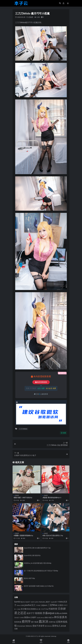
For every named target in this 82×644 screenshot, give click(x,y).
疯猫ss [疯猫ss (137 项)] (27, 617)
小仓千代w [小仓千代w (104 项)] (44, 609)
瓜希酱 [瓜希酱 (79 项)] (22, 618)
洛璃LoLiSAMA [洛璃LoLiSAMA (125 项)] (61, 613)
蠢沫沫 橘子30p (29, 578)
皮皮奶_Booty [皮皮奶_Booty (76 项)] (41, 618)
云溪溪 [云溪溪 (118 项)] (60, 605)
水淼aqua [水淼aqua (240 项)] (48, 613)
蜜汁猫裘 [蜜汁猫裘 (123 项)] (35, 622)
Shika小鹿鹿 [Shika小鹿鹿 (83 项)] (20, 605)
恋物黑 (31, 17)
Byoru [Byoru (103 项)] (23, 602)
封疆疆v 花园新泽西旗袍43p (23, 535)
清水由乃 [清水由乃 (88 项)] (17, 618)
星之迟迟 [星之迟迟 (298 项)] (20, 613)
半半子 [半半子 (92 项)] (65, 605)
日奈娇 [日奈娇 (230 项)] (62, 609)
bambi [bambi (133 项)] (17, 602)
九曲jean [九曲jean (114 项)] (44, 605)
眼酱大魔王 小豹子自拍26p (23, 498)
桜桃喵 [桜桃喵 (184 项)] (39, 613)
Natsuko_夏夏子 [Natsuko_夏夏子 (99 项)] (45, 602)
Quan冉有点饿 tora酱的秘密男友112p (37, 548)
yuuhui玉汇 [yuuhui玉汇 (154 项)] (30, 605)
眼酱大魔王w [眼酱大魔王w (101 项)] (49, 617)
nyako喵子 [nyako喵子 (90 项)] (54, 602)
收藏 (63, 433)
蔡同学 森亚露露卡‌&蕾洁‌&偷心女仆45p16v (39, 586)
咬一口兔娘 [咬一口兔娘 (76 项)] (17, 609)
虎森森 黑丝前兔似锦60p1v (52, 498)
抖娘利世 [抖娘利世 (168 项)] (53, 609)
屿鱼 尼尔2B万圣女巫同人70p (53, 535)
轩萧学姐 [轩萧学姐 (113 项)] (52, 622)
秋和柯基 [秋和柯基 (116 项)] (18, 622)
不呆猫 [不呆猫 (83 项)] (38, 605)
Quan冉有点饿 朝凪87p (32, 555)
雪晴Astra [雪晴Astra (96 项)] (29, 626)
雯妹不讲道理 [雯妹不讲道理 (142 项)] (38, 626)
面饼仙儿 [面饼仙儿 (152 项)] (56, 626)
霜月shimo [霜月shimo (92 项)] (48, 626)
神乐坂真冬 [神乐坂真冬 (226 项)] (61, 617)
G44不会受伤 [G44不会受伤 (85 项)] (35, 602)
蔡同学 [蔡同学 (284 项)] (26, 621)
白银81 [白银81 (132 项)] (33, 617)
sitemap (54, 636)
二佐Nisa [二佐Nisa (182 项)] (52, 605)
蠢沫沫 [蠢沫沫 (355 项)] (43, 621)
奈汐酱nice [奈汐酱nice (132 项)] (26, 609)
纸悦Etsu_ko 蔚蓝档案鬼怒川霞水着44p (38, 563)
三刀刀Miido (23, 429)
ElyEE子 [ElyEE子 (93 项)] (28, 602)
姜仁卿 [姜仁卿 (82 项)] (38, 609)
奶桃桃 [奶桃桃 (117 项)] (33, 609)
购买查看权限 (41, 382)
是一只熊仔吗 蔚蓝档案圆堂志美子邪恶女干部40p (41, 571)
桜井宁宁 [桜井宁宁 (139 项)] (31, 613)
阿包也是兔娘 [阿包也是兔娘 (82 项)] (21, 626)
